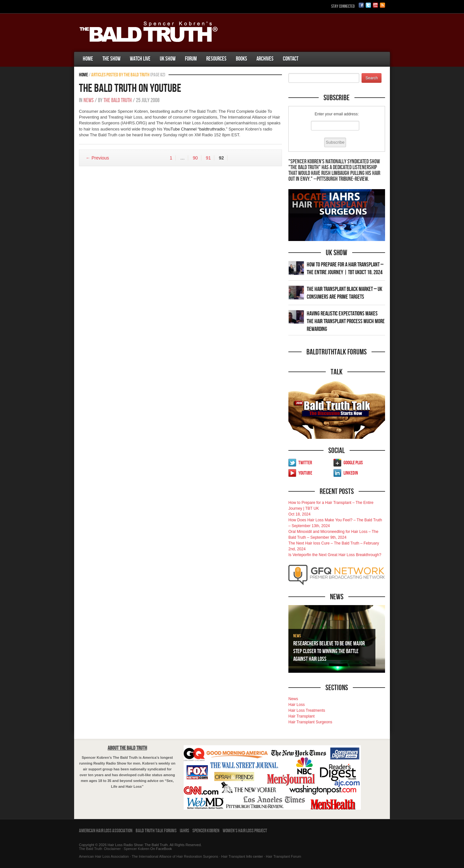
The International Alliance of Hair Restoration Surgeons (175, 856)
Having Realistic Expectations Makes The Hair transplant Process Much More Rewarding (346, 321)
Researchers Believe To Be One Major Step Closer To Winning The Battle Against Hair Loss (329, 651)
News (89, 100)
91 (208, 158)
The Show (111, 59)
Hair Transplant (301, 716)
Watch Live (140, 59)
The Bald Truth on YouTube (130, 88)
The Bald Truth (118, 100)
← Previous (97, 158)
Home (88, 59)
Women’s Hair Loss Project (245, 831)
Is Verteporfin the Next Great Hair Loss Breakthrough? (335, 555)
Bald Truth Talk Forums (156, 831)
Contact (291, 59)
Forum (191, 59)
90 (195, 158)
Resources (216, 59)
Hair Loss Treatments (307, 710)
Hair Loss (297, 705)
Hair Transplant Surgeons (310, 722)
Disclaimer (112, 849)
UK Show (168, 59)
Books (242, 59)
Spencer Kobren (206, 831)
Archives (265, 59)
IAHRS (184, 831)
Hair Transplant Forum (283, 856)
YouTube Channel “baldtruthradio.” (195, 129)
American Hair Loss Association (106, 831)
